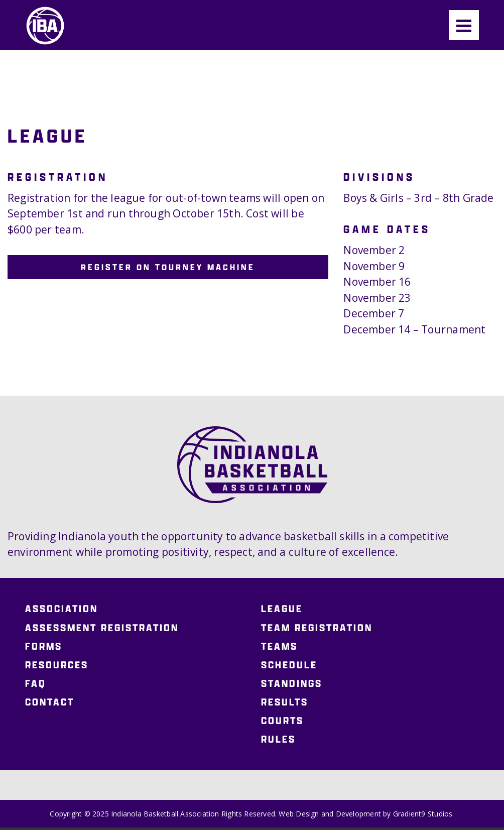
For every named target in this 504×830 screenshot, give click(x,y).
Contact (50, 702)
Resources (57, 665)
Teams (279, 646)
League (282, 609)
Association (61, 609)
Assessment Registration (102, 628)
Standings (292, 683)
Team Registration (317, 628)
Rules (278, 739)
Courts (282, 721)
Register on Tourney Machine (168, 267)
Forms (44, 646)
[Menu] (464, 25)
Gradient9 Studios (423, 814)
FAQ (36, 683)
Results (285, 702)
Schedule (289, 665)
